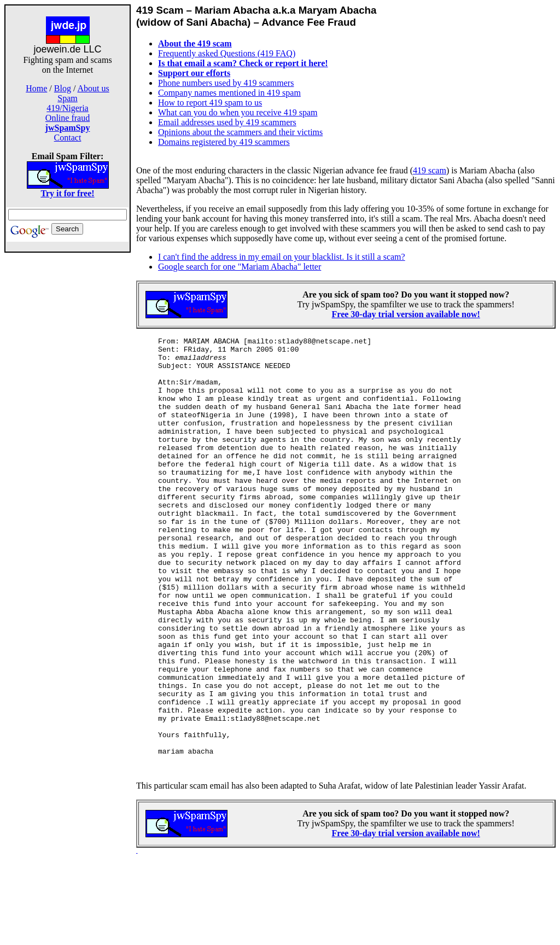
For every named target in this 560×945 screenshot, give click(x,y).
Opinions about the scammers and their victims (240, 132)
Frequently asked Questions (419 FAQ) (227, 53)
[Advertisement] (68, 425)
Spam (67, 98)
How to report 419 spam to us (210, 103)
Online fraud (68, 118)
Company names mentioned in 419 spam (229, 93)
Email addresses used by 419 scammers (227, 122)
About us (94, 88)
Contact (68, 138)
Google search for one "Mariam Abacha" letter (240, 267)
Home (36, 88)
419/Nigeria (67, 108)
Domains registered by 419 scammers (224, 142)
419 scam (430, 170)
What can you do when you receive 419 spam (238, 112)
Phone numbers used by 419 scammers (226, 83)
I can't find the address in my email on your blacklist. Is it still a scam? (282, 257)
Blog (63, 88)
